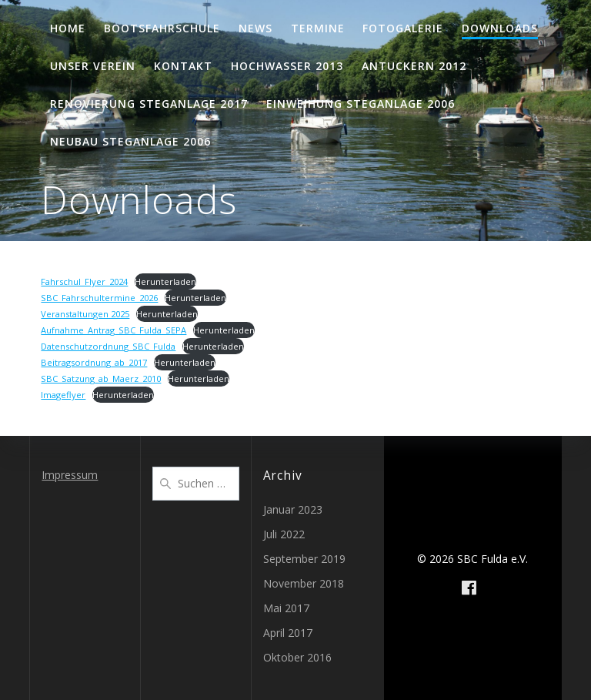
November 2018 (304, 583)
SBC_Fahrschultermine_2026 (99, 298)
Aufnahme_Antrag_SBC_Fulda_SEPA (114, 330)
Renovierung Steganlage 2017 (149, 104)
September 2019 (304, 559)
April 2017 (288, 633)
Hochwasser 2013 (287, 66)
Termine (318, 28)
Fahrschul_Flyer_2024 (84, 281)
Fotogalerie (403, 28)
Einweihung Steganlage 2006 (361, 104)
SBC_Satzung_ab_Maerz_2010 (101, 378)
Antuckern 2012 (414, 66)
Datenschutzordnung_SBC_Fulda (108, 346)
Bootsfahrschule (162, 28)
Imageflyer (63, 395)
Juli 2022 (284, 534)
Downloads (500, 28)
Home (68, 28)
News (255, 28)
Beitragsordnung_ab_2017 (94, 362)
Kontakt (183, 66)
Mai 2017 (286, 608)
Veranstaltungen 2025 (85, 314)
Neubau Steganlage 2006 (130, 141)
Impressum (70, 475)
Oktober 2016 (297, 657)
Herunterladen (165, 281)
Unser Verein (93, 66)
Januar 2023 (293, 509)
